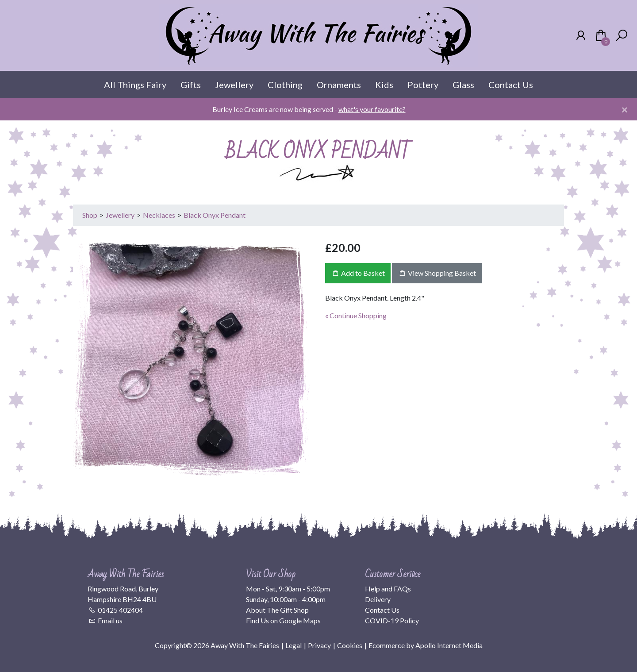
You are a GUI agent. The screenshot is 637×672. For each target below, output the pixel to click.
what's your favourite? (372, 109)
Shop (90, 215)
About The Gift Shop (277, 610)
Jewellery (234, 85)
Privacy (319, 645)
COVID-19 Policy (392, 620)
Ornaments (339, 85)
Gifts (191, 85)
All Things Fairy (135, 85)
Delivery (378, 599)
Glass (463, 85)
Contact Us (511, 85)
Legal (294, 645)
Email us (110, 620)
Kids (384, 85)
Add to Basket (358, 273)
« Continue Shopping (356, 315)
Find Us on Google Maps (283, 620)
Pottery (423, 85)
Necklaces (159, 215)
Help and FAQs (388, 589)
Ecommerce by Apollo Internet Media (426, 645)
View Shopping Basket (437, 273)
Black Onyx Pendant (215, 215)
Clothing (285, 85)
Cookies (350, 645)
